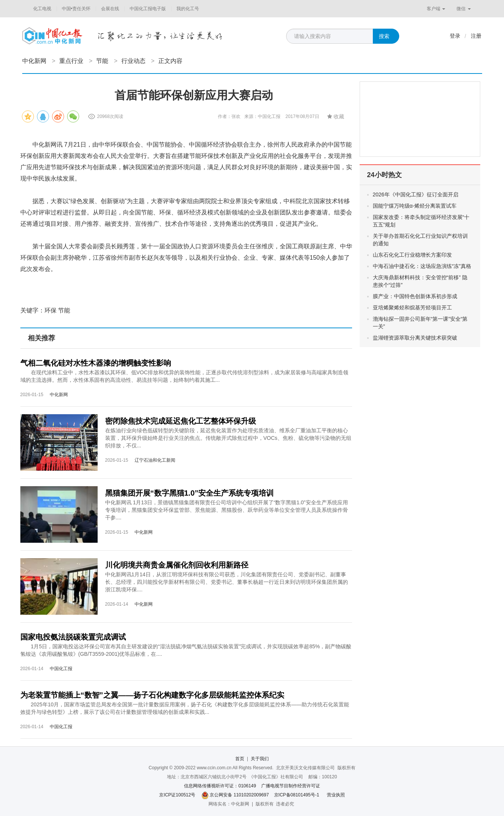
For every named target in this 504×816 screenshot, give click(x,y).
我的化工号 (188, 9)
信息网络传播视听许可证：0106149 (220, 786)
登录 (455, 36)
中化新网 (34, 61)
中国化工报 (61, 669)
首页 (240, 759)
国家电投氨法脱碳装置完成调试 (73, 637)
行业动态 (133, 61)
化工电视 (42, 9)
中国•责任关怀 (76, 9)
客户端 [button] (436, 9)
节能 (102, 61)
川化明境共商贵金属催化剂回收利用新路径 (177, 565)
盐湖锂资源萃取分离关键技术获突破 (415, 338)
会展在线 (110, 9)
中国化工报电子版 (148, 9)
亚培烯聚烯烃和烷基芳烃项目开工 (412, 308)
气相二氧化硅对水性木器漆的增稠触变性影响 (96, 363)
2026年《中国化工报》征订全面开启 (416, 194)
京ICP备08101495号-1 (297, 795)
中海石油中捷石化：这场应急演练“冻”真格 (422, 266)
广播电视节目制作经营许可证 (291, 786)
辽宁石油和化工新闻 (155, 460)
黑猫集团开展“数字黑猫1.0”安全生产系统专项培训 (190, 493)
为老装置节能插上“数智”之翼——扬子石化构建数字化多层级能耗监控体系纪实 (152, 695)
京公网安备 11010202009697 (239, 795)
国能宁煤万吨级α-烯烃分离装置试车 (415, 206)
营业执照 (336, 795)
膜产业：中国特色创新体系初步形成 (415, 296)
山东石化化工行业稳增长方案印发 (412, 255)
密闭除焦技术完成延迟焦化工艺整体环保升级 (181, 421)
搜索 (384, 36)
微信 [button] (463, 9)
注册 (476, 36)
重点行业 (71, 61)
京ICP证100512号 (177, 795)
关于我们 (260, 759)
